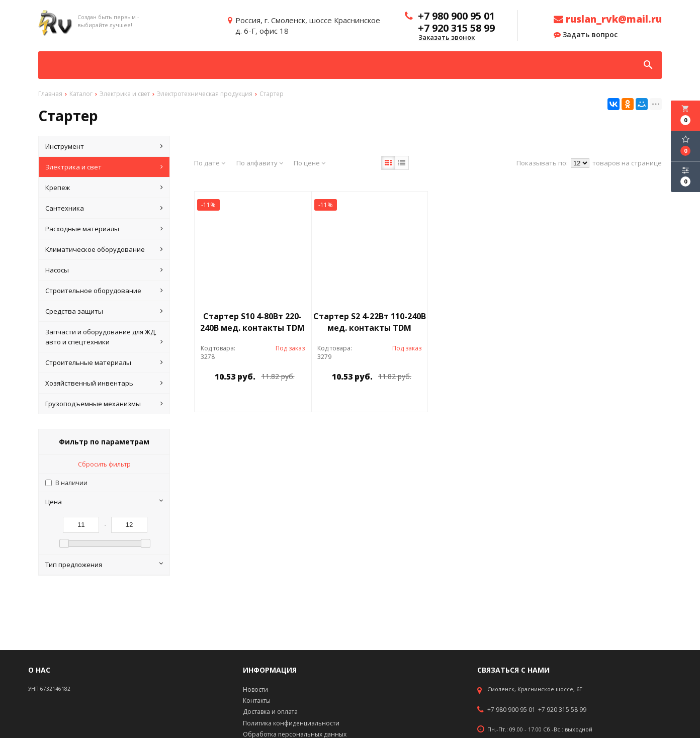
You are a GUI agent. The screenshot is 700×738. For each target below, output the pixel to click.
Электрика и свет (104, 167)
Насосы (104, 270)
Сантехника (104, 208)
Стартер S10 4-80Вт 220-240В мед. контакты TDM (252, 322)
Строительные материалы (104, 362)
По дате (210, 163)
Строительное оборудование (104, 291)
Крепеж (104, 188)
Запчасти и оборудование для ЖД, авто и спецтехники (104, 337)
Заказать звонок (447, 38)
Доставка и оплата (270, 712)
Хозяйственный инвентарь (104, 383)
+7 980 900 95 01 (511, 710)
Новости (255, 689)
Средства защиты (104, 311)
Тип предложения (104, 565)
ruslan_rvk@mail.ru (608, 19)
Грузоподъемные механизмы (104, 404)
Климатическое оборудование (104, 249)
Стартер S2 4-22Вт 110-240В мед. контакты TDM (370, 322)
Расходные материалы (104, 229)
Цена (104, 502)
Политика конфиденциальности (291, 723)
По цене (310, 163)
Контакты (257, 701)
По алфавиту (260, 163)
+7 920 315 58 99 (562, 710)
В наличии (71, 483)
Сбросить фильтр (104, 464)
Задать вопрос (586, 35)
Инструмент (104, 146)
